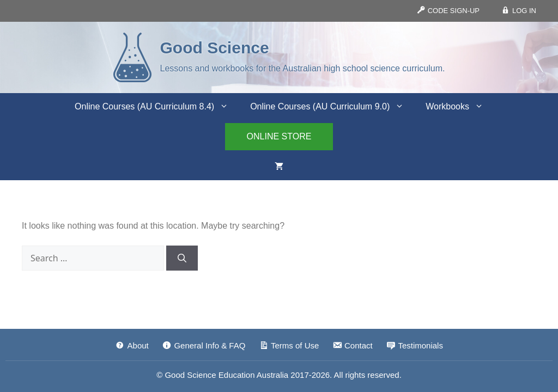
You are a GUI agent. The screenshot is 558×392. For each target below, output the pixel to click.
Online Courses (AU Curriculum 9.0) (332, 107)
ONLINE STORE (279, 136)
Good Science (215, 48)
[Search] (182, 258)
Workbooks (460, 107)
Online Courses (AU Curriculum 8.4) (157, 107)
